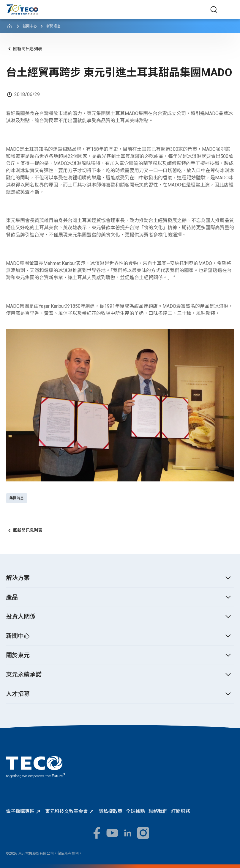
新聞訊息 (53, 26)
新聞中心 (30, 26)
